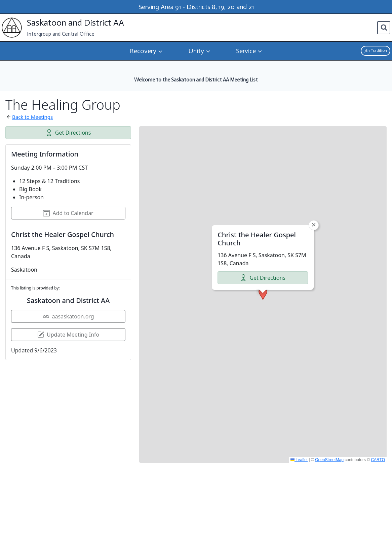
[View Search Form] (384, 28)
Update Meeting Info (68, 335)
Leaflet (299, 460)
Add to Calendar (68, 213)
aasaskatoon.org (68, 316)
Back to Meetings (32, 117)
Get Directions (68, 133)
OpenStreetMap (329, 460)
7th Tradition (376, 50)
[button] (263, 243)
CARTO (378, 460)
